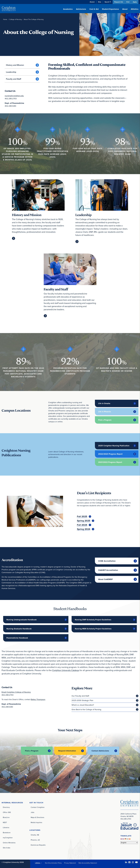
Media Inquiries (36, 822)
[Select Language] (129, 842)
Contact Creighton (38, 807)
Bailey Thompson (38, 699)
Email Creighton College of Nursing (16, 692)
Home (5, 19)
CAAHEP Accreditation (108, 570)
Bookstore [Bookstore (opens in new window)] (7, 832)
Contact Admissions (100, 751)
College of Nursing (15, 19)
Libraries (6, 827)
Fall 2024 (82, 525)
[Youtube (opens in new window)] (136, 862)
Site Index (7, 848)
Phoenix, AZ (35, 840)
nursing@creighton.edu (14, 96)
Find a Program (105, 420)
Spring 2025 (84, 521)
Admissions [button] (81, 9)
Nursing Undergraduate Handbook (22, 620)
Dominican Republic (38, 845)
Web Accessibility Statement (88, 863)
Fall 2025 (82, 517)
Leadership (11, 72)
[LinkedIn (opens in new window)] (126, 862)
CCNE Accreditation (107, 561)
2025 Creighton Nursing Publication (114, 446)
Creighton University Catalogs (66, 670)
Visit (128, 2)
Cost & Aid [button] (94, 9)
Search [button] (107, 2)
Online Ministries (9, 843)
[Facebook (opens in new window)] (129, 862)
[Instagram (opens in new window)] (133, 862)
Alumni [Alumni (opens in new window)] (92, 2)
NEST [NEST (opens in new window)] (5, 822)
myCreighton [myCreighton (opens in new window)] (8, 838)
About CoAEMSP (105, 579)
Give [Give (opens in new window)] (99, 2)
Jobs (32, 812)
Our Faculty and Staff (80, 696)
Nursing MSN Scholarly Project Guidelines (93, 629)
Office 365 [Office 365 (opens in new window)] (7, 812)
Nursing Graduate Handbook (19, 629)
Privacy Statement (70, 863)
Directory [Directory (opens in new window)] (6, 807)
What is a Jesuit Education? (83, 705)
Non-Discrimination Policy (53, 863)
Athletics (135, 9)
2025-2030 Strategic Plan (82, 700)
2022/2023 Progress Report (110, 454)
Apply (135, 2)
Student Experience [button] (110, 9)
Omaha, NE (35, 835)
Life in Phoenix (105, 412)
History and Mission (15, 65)
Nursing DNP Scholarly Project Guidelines (93, 620)
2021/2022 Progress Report (110, 462)
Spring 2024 (84, 529)
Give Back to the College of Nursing (86, 709)
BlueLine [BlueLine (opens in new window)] (6, 817)
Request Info (118, 2)
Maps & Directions (37, 817)
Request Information (67, 751)
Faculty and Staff (14, 79)
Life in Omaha (104, 403)
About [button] (125, 9)
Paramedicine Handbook (17, 638)
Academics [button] (68, 9)
